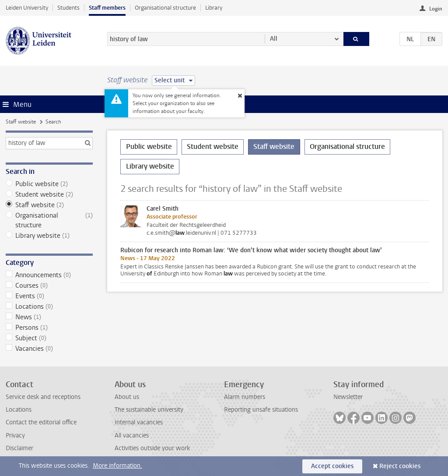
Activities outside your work (152, 448)
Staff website (21, 122)
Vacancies (49, 349)
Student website (49, 194)
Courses (49, 286)
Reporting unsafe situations (261, 410)
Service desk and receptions (43, 397)
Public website (49, 184)
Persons (49, 328)
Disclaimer (19, 448)
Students (68, 8)
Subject (49, 338)
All (274, 39)
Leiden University (27, 8)
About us (127, 397)
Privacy (15, 435)
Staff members (107, 8)
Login (436, 9)
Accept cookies (332, 466)
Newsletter (348, 397)
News (49, 317)
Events (49, 296)
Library (214, 8)
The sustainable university (149, 410)
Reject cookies (400, 466)
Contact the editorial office (41, 422)
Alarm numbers (245, 397)
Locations (49, 307)
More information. (117, 466)
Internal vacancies (139, 422)
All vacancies (132, 435)
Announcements (49, 275)
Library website (49, 236)
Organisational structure (165, 8)
